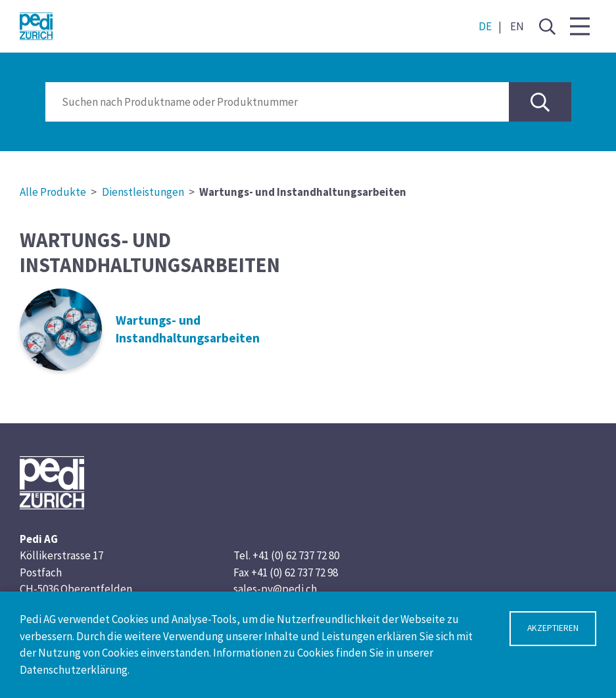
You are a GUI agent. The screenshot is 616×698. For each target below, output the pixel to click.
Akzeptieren (553, 628)
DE (485, 26)
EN (517, 26)
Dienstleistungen (143, 192)
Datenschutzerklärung (74, 670)
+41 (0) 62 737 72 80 (296, 555)
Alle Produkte (53, 192)
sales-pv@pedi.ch (275, 589)
